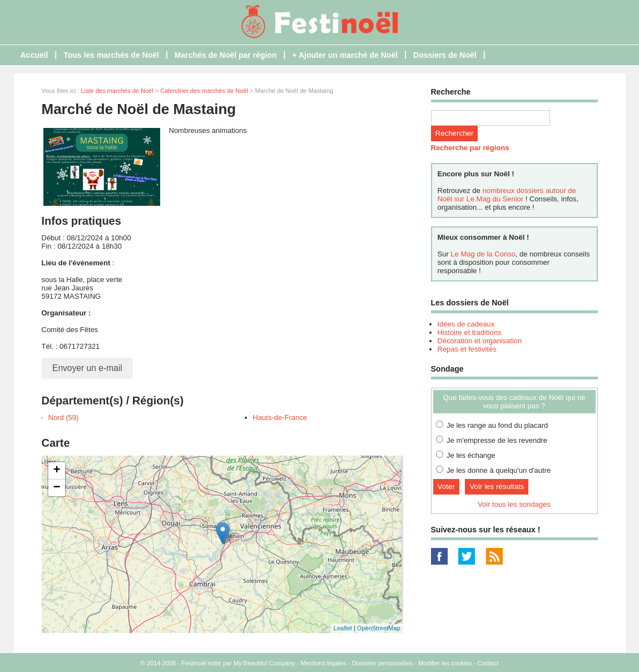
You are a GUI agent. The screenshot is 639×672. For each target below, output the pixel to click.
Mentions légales (323, 663)
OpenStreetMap (379, 628)
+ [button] (56, 471)
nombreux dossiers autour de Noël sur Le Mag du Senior (507, 195)
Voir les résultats (497, 486)
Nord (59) (64, 417)
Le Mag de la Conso (483, 254)
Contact (488, 663)
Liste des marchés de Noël (117, 91)
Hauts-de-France (280, 417)
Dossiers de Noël (445, 55)
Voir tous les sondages (514, 504)
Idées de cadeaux (466, 324)
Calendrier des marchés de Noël (204, 91)
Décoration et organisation (480, 341)
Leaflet (343, 628)
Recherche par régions (470, 148)
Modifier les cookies (445, 663)
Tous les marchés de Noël (111, 55)
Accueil (34, 55)
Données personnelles (382, 663)
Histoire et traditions (470, 332)
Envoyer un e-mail (87, 368)
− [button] (56, 488)
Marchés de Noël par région (226, 55)
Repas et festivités (467, 349)
